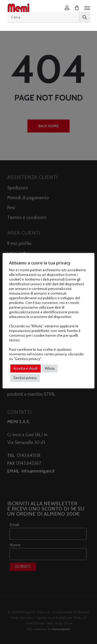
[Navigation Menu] (87, 8)
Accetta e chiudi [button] (25, 368)
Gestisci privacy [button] (25, 378)
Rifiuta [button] (50, 368)
